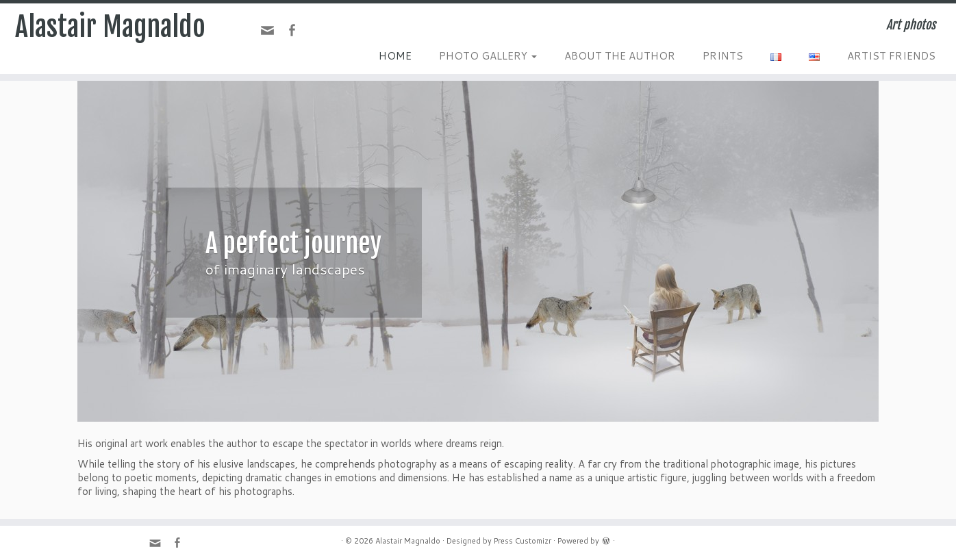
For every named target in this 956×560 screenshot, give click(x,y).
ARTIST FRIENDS (891, 56)
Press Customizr (523, 541)
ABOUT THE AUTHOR (620, 56)
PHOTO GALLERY (488, 56)
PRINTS (723, 56)
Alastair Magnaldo (110, 27)
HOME (395, 56)
